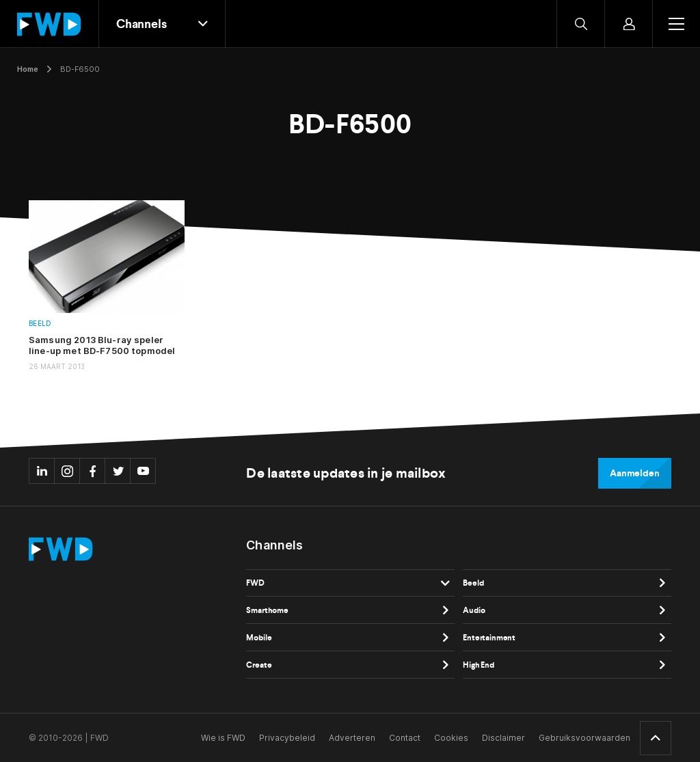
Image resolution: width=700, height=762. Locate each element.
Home (28, 69)
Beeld (40, 324)
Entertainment (489, 638)
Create (259, 665)
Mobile (259, 638)
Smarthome (267, 610)
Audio (474, 610)
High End (479, 665)
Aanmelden (635, 473)
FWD (255, 583)
